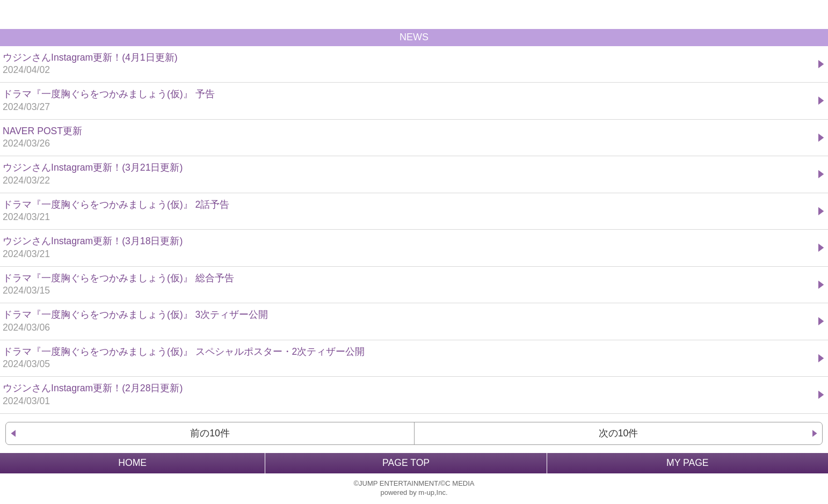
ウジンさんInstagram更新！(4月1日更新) (409, 65)
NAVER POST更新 (409, 138)
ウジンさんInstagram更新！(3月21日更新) (409, 175)
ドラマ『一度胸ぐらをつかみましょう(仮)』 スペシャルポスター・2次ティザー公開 (409, 359)
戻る (14, 14)
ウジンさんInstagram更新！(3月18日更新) (409, 248)
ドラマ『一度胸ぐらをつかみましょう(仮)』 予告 (409, 101)
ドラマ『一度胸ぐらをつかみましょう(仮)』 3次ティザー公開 (409, 322)
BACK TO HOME (414, 14)
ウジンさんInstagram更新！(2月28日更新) (409, 395)
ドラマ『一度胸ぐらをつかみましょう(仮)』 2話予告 (409, 212)
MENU (814, 14)
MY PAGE (688, 463)
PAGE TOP (406, 463)
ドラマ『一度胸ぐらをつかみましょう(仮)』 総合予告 (409, 285)
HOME (132, 463)
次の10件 (619, 433)
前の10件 (210, 433)
